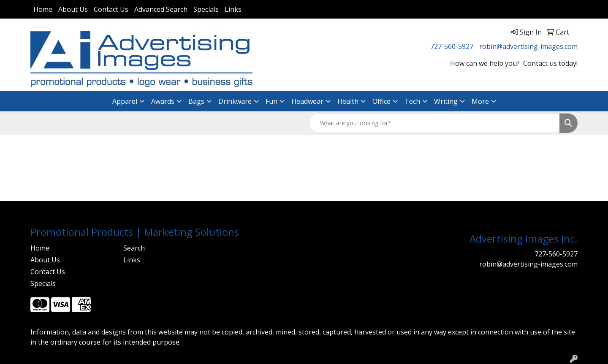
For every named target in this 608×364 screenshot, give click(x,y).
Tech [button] (412, 101)
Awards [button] (163, 101)
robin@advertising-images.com (528, 46)
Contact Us (111, 9)
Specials (206, 9)
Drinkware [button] (235, 101)
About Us (73, 9)
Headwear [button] (307, 101)
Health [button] (348, 101)
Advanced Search (161, 9)
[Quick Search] (434, 123)
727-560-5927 (452, 46)
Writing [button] (446, 101)
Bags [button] (196, 101)
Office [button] (381, 101)
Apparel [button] (125, 101)
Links (233, 9)
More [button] (480, 101)
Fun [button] (271, 101)
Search (134, 248)
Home (43, 9)
